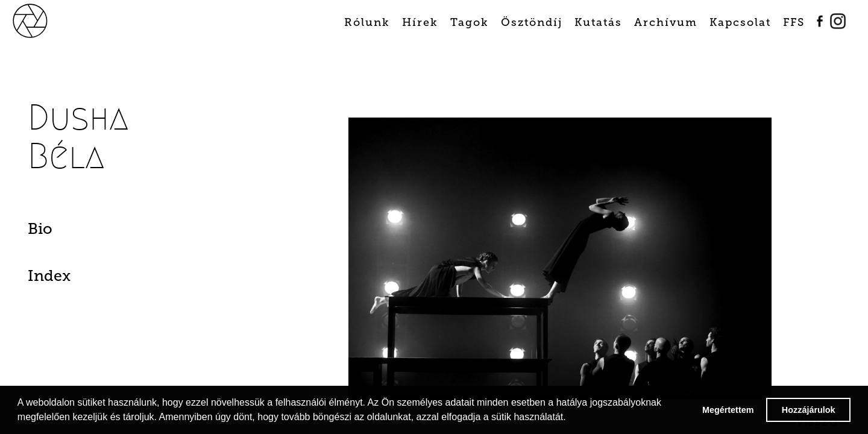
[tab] (89, 232)
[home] (43, 20)
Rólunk (367, 22)
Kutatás (598, 22)
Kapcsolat (740, 22)
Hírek (420, 22)
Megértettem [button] (728, 410)
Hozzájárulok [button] (809, 410)
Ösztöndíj (532, 22)
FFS (794, 22)
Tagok (470, 22)
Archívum (666, 22)
